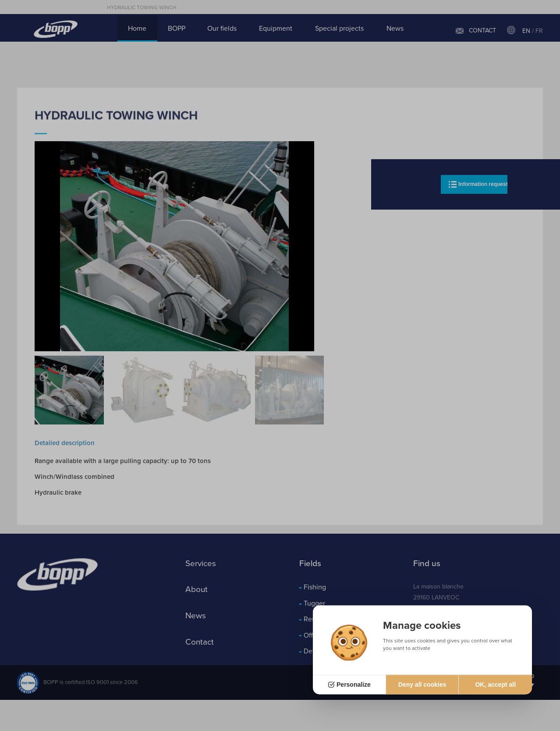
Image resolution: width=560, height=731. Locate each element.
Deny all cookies (422, 685)
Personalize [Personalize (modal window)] (354, 685)
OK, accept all (495, 685)
